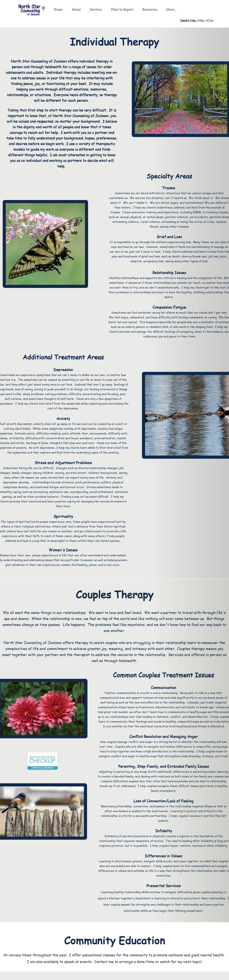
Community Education (115, 940)
